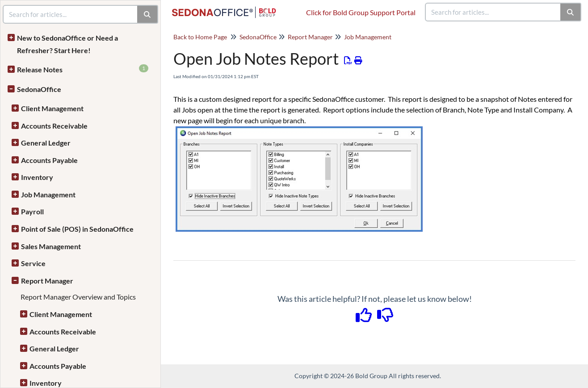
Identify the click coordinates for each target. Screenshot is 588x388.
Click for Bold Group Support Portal (361, 12)
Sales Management (51, 246)
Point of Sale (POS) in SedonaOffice (77, 229)
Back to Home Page (200, 37)
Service (33, 263)
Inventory (37, 177)
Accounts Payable (49, 160)
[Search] (571, 12)
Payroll (32, 211)
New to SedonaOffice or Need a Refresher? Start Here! (67, 44)
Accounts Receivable (54, 126)
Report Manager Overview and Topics (78, 297)
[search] (493, 12)
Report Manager (47, 281)
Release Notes (83, 69)
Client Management (52, 108)
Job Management (48, 194)
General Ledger (46, 143)
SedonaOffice (39, 89)
